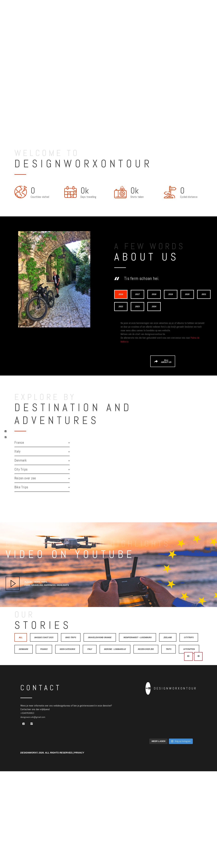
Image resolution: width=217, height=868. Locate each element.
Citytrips (24, 650)
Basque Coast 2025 (44, 638)
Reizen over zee (170, 650)
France (67, 650)
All (21, 638)
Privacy (79, 766)
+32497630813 (27, 727)
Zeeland (170, 638)
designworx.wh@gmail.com (33, 731)
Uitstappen (43, 662)
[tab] (121, 294)
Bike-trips (72, 638)
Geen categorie (91, 650)
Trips (22, 662)
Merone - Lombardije (139, 650)
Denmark (46, 650)
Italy (113, 650)
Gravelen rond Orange (101, 638)
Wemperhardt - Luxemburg (140, 638)
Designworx (28, 766)
